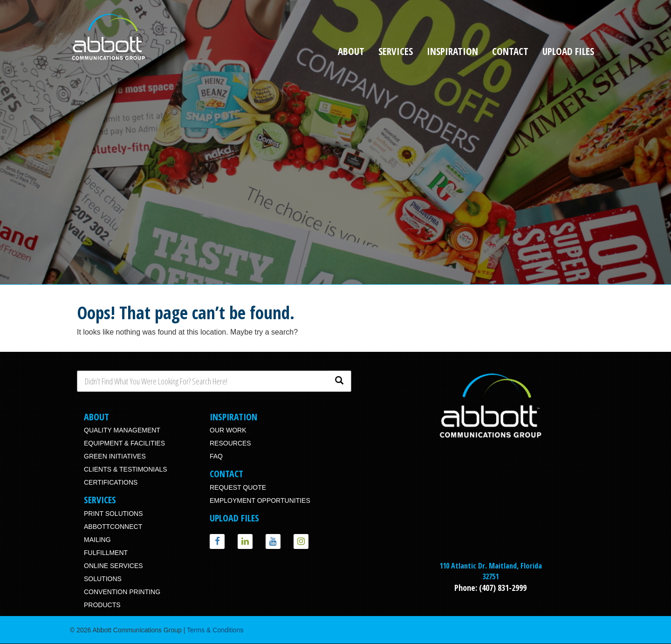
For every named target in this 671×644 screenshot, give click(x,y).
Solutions (103, 579)
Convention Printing (122, 592)
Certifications (111, 482)
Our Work (228, 430)
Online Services (113, 566)
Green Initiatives (115, 456)
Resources (230, 443)
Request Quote (238, 487)
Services (396, 51)
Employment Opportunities (260, 500)
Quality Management (122, 430)
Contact (510, 51)
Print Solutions (113, 514)
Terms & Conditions (215, 630)
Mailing (97, 540)
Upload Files (568, 51)
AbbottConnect (113, 527)
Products (102, 605)
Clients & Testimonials (126, 469)
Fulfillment (106, 553)
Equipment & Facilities (124, 443)
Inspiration (452, 51)
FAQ (216, 456)
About (351, 51)
